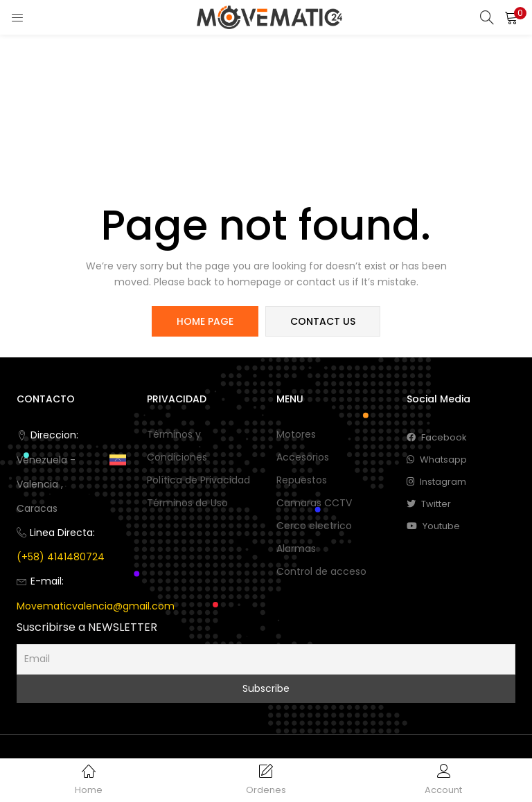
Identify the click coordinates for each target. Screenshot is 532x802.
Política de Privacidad (198, 480)
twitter (429, 504)
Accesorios (303, 457)
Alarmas (296, 549)
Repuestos (302, 480)
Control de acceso (321, 571)
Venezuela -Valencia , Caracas (46, 484)
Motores (296, 434)
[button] (511, 17)
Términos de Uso (187, 503)
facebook (437, 437)
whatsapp (437, 460)
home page (205, 321)
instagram (436, 482)
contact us (323, 321)
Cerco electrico (314, 526)
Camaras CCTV (314, 503)
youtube (433, 526)
